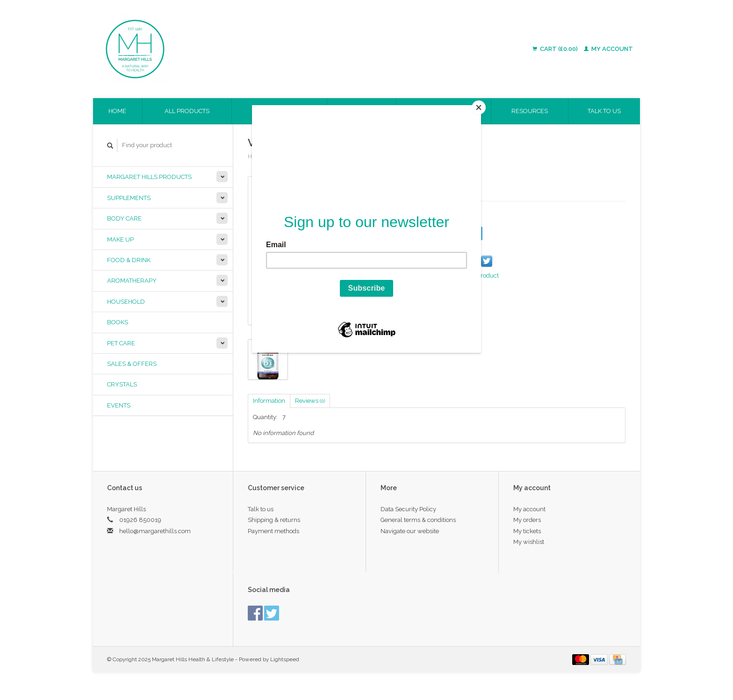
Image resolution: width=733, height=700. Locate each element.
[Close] (479, 107)
